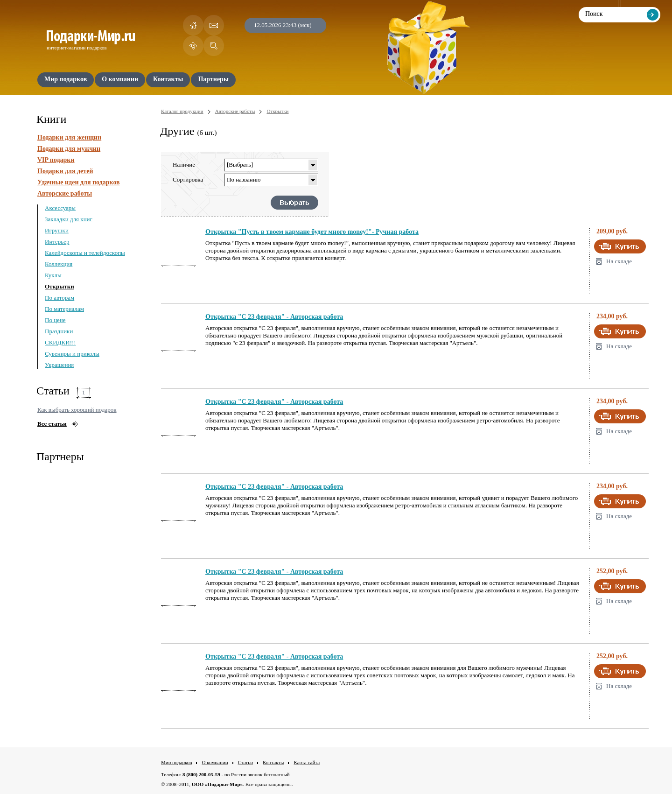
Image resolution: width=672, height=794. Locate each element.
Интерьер (57, 242)
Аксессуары (60, 208)
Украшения (59, 365)
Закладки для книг (69, 219)
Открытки (59, 286)
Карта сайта (307, 762)
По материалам (64, 309)
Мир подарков (176, 762)
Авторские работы (65, 193)
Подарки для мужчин (69, 149)
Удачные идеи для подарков (79, 182)
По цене (55, 320)
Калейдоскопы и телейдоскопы (85, 253)
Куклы (53, 275)
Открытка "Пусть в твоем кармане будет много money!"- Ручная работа (312, 232)
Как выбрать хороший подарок (77, 410)
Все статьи (52, 424)
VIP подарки (56, 160)
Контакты (273, 762)
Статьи (245, 762)
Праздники (59, 331)
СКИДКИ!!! (60, 342)
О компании (215, 762)
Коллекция (59, 264)
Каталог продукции (182, 111)
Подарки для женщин (69, 137)
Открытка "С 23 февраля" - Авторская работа (274, 317)
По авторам (59, 298)
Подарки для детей (65, 171)
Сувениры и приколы (72, 354)
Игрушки (57, 230)
